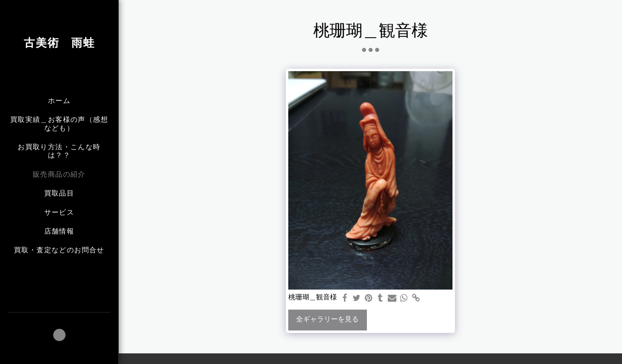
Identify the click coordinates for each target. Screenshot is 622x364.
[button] (59, 335)
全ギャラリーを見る (327, 320)
